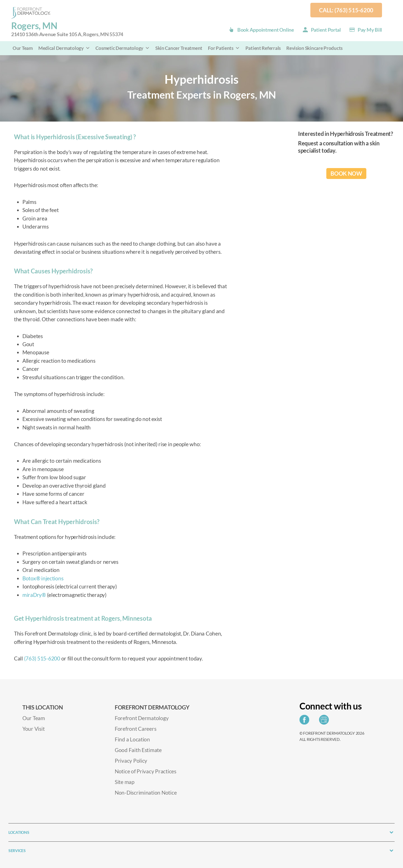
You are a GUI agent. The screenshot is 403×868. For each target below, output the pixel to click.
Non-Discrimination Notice (146, 793)
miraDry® (34, 595)
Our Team (23, 48)
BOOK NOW (346, 174)
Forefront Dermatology (142, 718)
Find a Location (132, 739)
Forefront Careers (135, 729)
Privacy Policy (131, 761)
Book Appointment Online (266, 30)
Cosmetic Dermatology (122, 48)
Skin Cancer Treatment (179, 48)
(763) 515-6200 (42, 658)
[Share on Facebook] (306, 721)
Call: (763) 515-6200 (346, 10)
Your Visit (33, 729)
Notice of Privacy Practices (146, 771)
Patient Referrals (263, 48)
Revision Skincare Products (314, 48)
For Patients (224, 48)
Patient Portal (326, 30)
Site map (125, 782)
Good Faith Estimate (138, 750)
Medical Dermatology (64, 48)
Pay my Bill (370, 30)
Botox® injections (43, 578)
